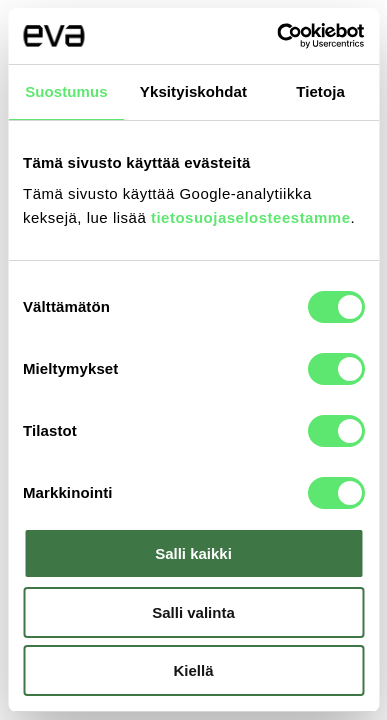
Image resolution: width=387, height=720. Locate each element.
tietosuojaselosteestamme (251, 217)
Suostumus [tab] (66, 91)
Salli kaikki (193, 553)
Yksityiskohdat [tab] (193, 91)
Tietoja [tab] (320, 91)
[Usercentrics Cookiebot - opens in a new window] (277, 36)
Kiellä (193, 670)
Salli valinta (193, 612)
